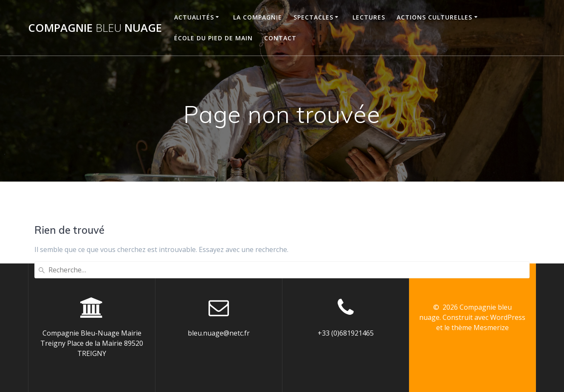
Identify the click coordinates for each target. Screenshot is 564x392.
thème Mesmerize (480, 328)
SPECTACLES (313, 17)
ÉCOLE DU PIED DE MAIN (213, 38)
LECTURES (369, 17)
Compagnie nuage (95, 28)
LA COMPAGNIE (258, 17)
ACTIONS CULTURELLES (434, 17)
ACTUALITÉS (194, 17)
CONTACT (280, 38)
